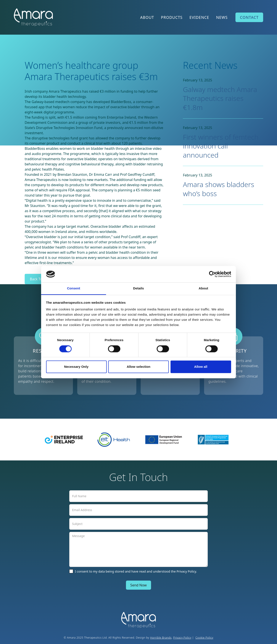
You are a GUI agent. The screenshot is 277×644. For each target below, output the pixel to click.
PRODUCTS (172, 17)
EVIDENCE (199, 17)
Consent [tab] (74, 288)
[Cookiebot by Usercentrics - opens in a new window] (212, 274)
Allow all (201, 367)
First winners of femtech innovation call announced (221, 146)
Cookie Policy (204, 638)
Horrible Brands (161, 638)
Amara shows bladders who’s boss (218, 189)
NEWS (222, 17)
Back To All (39, 279)
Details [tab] (138, 288)
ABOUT (147, 17)
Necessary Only (76, 367)
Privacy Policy (182, 638)
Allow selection (138, 367)
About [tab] (203, 288)
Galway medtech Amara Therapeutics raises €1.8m (220, 98)
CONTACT (249, 17)
